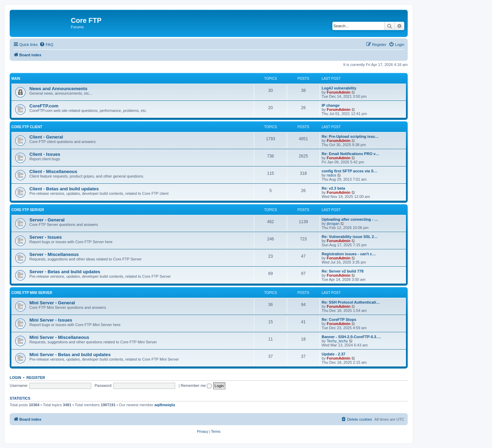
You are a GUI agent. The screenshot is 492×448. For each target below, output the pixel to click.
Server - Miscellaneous (54, 254)
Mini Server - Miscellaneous (59, 337)
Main (16, 79)
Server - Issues (46, 237)
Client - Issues (45, 154)
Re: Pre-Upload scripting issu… (350, 136)
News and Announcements (58, 89)
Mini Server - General (52, 303)
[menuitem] (46, 45)
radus (332, 175)
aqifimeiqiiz (165, 405)
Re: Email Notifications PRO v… (351, 154)
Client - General (46, 137)
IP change (331, 105)
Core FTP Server (28, 210)
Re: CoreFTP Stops (339, 320)
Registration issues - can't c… (349, 254)
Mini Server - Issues (51, 320)
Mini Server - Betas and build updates (70, 355)
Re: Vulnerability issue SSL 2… (350, 237)
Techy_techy (337, 341)
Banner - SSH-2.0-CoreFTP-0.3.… (351, 337)
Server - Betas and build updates (65, 272)
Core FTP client (27, 127)
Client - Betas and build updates (64, 189)
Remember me (196, 385)
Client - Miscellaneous (53, 171)
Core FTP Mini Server (32, 293)
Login (15, 378)
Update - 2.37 (333, 354)
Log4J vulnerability (339, 88)
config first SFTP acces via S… (349, 171)
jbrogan (333, 223)
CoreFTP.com (44, 106)
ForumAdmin (339, 92)
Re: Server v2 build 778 (343, 271)
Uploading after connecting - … (350, 219)
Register (36, 378)
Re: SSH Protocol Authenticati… (351, 302)
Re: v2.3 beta (333, 188)
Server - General (47, 220)
